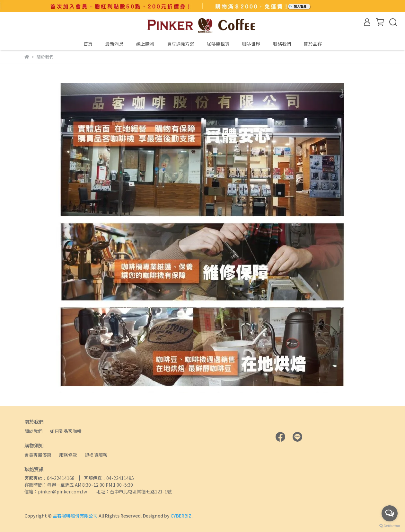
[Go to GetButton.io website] (390, 526)
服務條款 (68, 455)
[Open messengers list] (390, 513)
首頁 (88, 44)
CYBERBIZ (181, 516)
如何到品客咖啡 (66, 431)
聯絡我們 (282, 44)
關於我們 (33, 431)
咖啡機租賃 (218, 44)
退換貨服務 (96, 455)
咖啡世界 (251, 44)
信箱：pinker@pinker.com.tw (56, 491)
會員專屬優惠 (38, 455)
